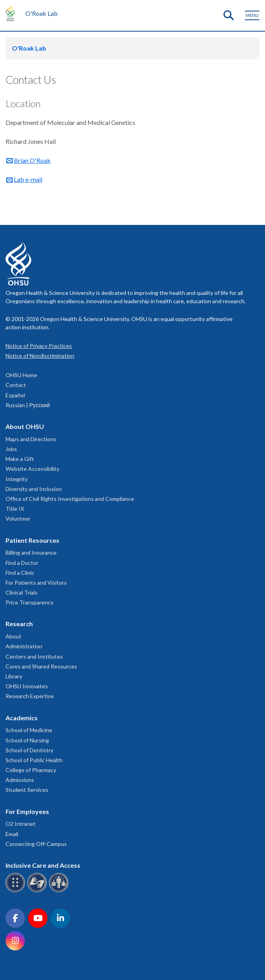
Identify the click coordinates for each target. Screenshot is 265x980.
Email (12, 834)
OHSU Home (21, 375)
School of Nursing (27, 740)
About (13, 636)
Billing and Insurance (31, 552)
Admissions (20, 780)
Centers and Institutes (34, 656)
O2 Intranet (21, 824)
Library (14, 676)
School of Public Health (34, 760)
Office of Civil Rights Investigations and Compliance (70, 499)
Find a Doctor (22, 563)
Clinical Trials (22, 592)
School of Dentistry (29, 750)
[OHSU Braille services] (16, 891)
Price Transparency (29, 602)
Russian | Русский (28, 405)
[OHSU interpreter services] (60, 891)
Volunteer (18, 518)
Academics (22, 718)
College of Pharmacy (31, 770)
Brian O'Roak (32, 160)
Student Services (27, 790)
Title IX (15, 509)
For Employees (27, 811)
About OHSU (25, 426)
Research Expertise (30, 696)
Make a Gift (20, 459)
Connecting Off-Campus (36, 844)
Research (19, 624)
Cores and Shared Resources (41, 666)
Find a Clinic (20, 573)
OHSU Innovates (27, 686)
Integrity (17, 479)
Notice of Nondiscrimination (40, 356)
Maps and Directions (31, 439)
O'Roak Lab (42, 13)
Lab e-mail (28, 179)
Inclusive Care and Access (43, 865)
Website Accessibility (32, 469)
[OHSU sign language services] (38, 891)
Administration (24, 646)
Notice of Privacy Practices (39, 346)
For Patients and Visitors (36, 583)
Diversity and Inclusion (34, 489)
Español (15, 395)
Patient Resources (32, 540)
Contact (16, 385)
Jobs (11, 449)
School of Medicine (29, 730)
